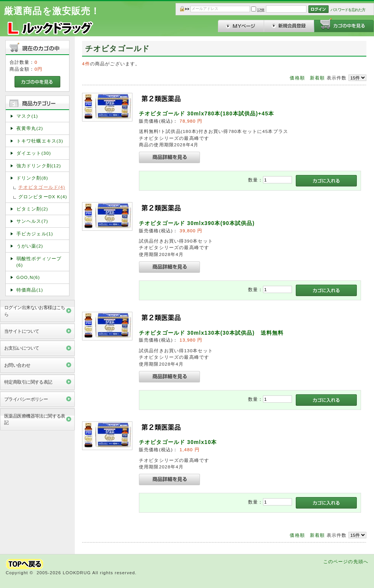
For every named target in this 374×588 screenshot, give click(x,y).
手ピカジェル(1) (35, 234)
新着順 (317, 78)
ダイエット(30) (34, 153)
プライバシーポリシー (26, 399)
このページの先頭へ (346, 561)
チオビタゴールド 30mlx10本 (178, 442)
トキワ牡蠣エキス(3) (40, 141)
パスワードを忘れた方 (348, 10)
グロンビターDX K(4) (43, 197)
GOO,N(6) (28, 277)
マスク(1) (27, 116)
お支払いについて (22, 348)
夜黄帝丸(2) (30, 128)
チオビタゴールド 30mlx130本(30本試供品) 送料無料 (211, 333)
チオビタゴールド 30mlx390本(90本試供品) (197, 223)
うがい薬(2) (30, 246)
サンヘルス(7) (32, 221)
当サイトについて (22, 331)
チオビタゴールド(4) (42, 187)
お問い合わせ (17, 365)
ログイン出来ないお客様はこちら (35, 311)
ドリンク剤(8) (32, 178)
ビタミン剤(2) (32, 209)
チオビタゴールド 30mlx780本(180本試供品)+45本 (207, 113)
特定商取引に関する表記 (28, 382)
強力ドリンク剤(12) (39, 166)
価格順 (297, 78)
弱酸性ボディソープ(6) (39, 262)
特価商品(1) (30, 290)
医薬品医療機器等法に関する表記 (35, 419)
